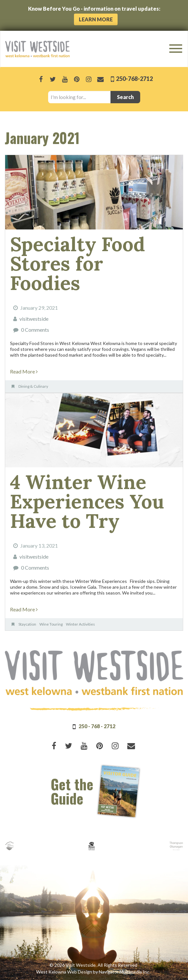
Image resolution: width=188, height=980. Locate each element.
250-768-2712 (134, 79)
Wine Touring (51, 624)
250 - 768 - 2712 (97, 726)
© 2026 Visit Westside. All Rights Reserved (93, 965)
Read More (24, 371)
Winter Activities (80, 624)
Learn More (96, 19)
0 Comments (35, 330)
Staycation (27, 624)
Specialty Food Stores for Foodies (78, 263)
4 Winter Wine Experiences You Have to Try (87, 501)
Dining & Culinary (33, 386)
